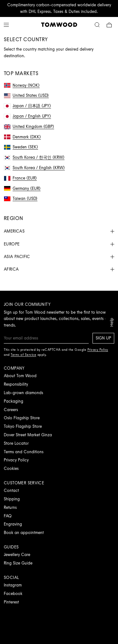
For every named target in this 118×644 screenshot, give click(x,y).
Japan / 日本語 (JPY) (28, 106)
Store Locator (16, 443)
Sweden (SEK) (21, 147)
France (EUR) (20, 178)
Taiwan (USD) (21, 198)
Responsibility (16, 384)
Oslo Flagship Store (22, 418)
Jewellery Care (17, 555)
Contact (11, 490)
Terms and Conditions (24, 452)
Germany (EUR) (22, 188)
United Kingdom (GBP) (29, 127)
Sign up (103, 338)
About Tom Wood (20, 376)
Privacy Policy (16, 460)
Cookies (11, 468)
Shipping (12, 499)
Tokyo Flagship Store (23, 426)
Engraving (13, 524)
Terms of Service (23, 355)
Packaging (14, 401)
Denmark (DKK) (22, 137)
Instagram (13, 585)
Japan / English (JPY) (28, 116)
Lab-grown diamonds (23, 393)
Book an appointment (24, 533)
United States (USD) (26, 95)
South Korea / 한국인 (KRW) (34, 157)
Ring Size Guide (18, 563)
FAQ (8, 516)
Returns (10, 507)
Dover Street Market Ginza (28, 435)
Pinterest (11, 602)
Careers (11, 410)
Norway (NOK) (22, 85)
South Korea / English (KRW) (34, 168)
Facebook (13, 594)
